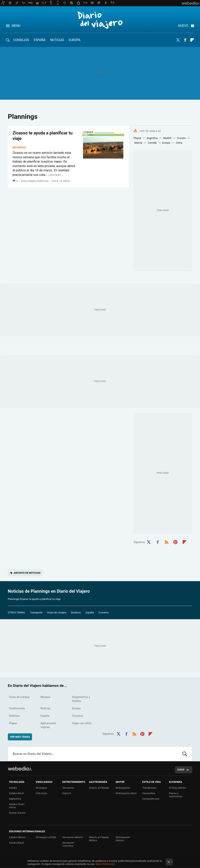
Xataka (13, 788)
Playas (137, 138)
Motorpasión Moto (126, 793)
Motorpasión (123, 788)
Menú (16, 26)
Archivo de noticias (27, 573)
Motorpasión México (123, 839)
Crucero (181, 138)
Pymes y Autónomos (175, 795)
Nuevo (183, 26)
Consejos (21, 40)
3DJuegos (42, 788)
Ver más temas (20, 737)
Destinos (76, 613)
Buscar (185, 754)
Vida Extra (41, 793)
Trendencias (149, 788)
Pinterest (175, 541)
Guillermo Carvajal (35, 181)
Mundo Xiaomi (17, 813)
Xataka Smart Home (17, 806)
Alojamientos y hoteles (81, 699)
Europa (75, 40)
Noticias (57, 40)
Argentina (152, 138)
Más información (105, 864)
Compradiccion (151, 799)
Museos (45, 697)
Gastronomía (17, 708)
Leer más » (56, 175)
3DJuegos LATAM (46, 837)
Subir (181, 770)
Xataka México (17, 837)
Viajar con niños (82, 723)
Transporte (36, 613)
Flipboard (192, 40)
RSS (167, 541)
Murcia (138, 143)
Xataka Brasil (16, 843)
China (179, 143)
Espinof (67, 793)
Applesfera (15, 799)
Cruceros (104, 613)
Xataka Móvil (16, 793)
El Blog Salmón (177, 788)
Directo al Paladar (99, 788)
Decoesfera (149, 793)
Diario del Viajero (100, 20)
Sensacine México (73, 837)
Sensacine (68, 788)
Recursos (19, 147)
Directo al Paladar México (99, 839)
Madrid (167, 138)
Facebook (185, 40)
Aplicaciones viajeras (48, 725)
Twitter (178, 40)
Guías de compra (57, 613)
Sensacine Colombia (68, 844)
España (40, 40)
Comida (152, 143)
